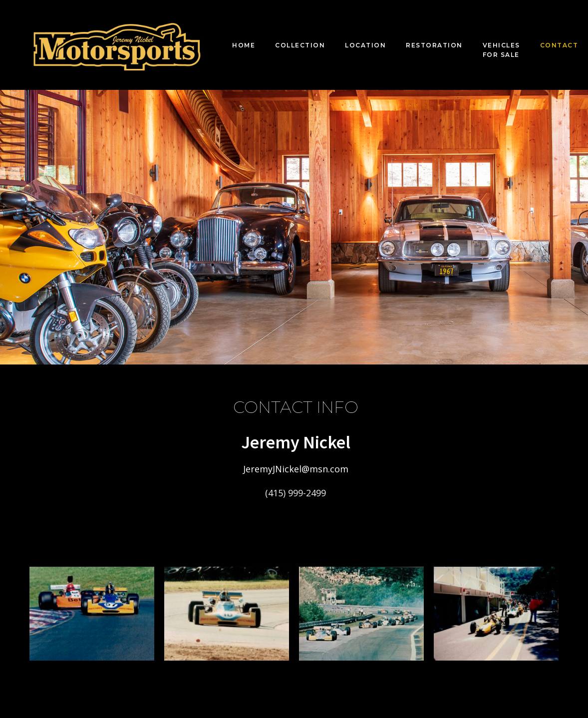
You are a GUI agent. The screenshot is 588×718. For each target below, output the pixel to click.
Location (365, 45)
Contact (559, 45)
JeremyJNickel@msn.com (296, 469)
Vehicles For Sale (501, 50)
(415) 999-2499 (295, 493)
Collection (300, 45)
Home (244, 45)
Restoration (434, 45)
